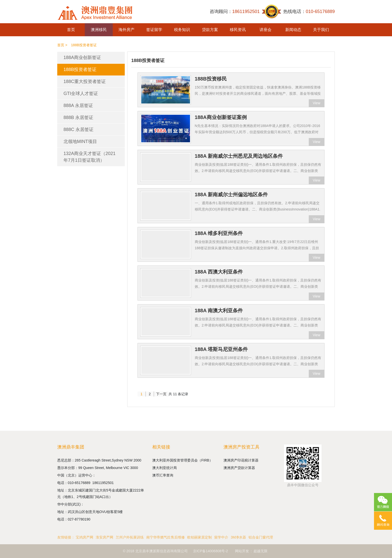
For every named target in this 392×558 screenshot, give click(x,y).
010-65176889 (80, 483)
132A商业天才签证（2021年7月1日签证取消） (89, 157)
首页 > (62, 45)
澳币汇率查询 (163, 475)
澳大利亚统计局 (164, 468)
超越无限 (260, 551)
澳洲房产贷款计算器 (239, 468)
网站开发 (242, 551)
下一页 (161, 394)
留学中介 (221, 537)
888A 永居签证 (78, 105)
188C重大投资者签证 (85, 81)
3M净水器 (238, 537)
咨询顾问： (235, 12)
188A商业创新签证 (82, 57)
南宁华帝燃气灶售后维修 (165, 537)
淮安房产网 (104, 537)
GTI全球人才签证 (81, 93)
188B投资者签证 (80, 69)
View (316, 103)
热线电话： (309, 12)
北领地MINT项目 (80, 141)
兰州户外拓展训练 (130, 537)
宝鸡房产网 (84, 537)
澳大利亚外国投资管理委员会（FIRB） (182, 460)
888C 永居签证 (78, 129)
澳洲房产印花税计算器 (241, 460)
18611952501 (103, 483)
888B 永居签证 (78, 117)
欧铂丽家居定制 (199, 537)
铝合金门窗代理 (261, 537)
